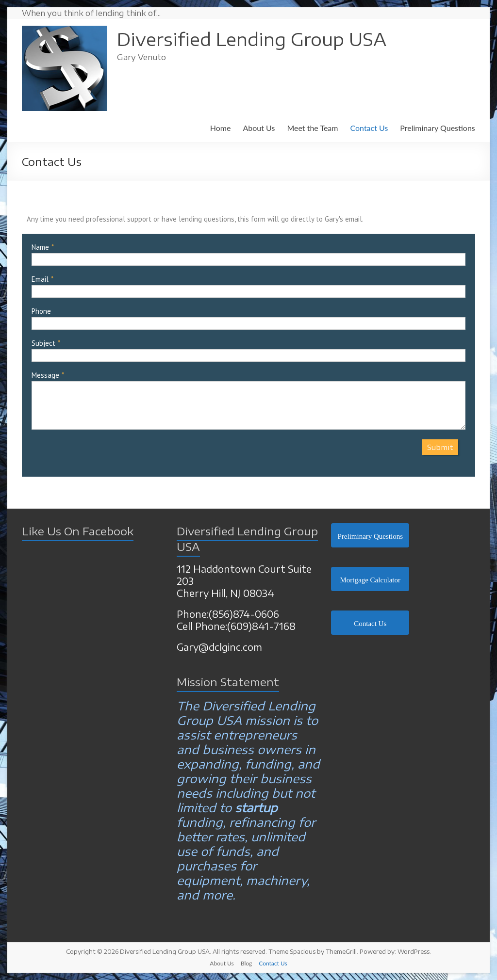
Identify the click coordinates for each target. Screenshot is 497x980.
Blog (246, 963)
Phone (41, 311)
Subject (43, 343)
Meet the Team (312, 128)
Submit (440, 447)
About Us (259, 128)
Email (40, 279)
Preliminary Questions (437, 128)
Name (40, 247)
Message (45, 375)
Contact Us (369, 128)
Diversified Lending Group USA (252, 39)
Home (221, 128)
